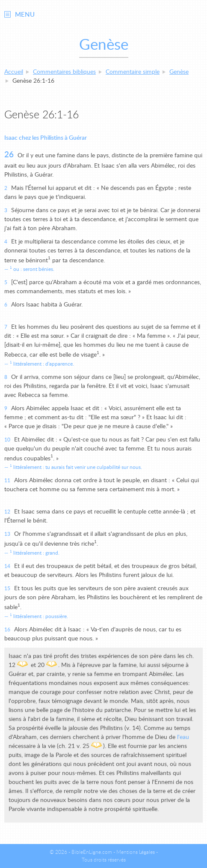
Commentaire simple (133, 72)
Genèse (179, 72)
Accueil (14, 72)
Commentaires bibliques (64, 72)
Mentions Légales (136, 852)
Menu (25, 15)
